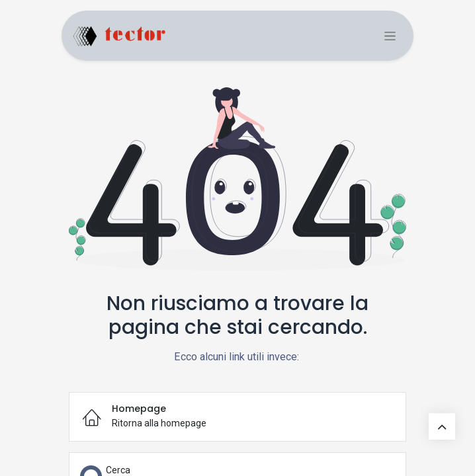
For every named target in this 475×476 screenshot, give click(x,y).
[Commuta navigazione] (390, 36)
